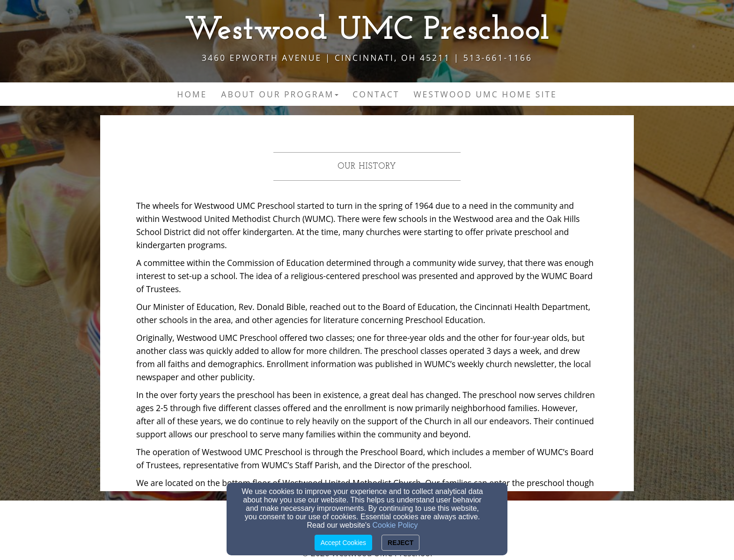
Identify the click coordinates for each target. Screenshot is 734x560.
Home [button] (192, 94)
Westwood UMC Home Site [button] (485, 94)
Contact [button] (376, 94)
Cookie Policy (395, 525)
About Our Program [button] (280, 94)
